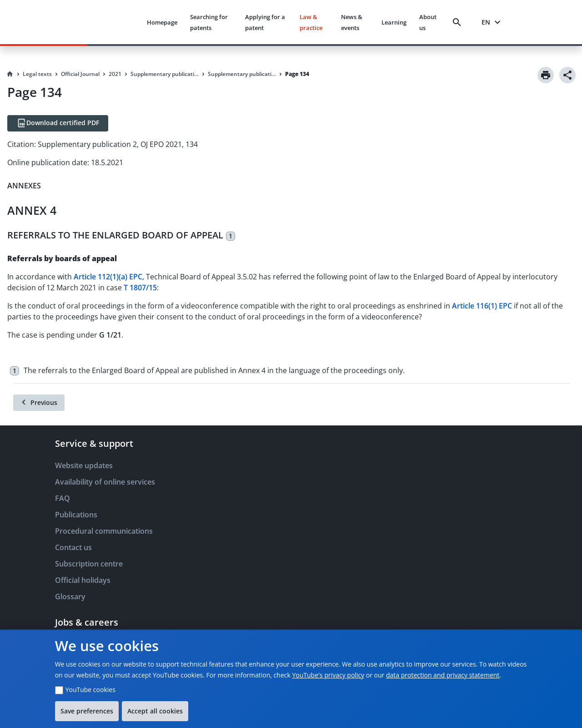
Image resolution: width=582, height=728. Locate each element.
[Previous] (39, 403)
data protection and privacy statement (443, 675)
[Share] (567, 75)
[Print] (546, 75)
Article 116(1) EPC (482, 306)
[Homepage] (10, 74)
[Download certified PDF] (58, 123)
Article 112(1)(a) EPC (108, 277)
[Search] (459, 22)
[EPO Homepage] (105, 22)
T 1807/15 (140, 288)
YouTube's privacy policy (328, 675)
